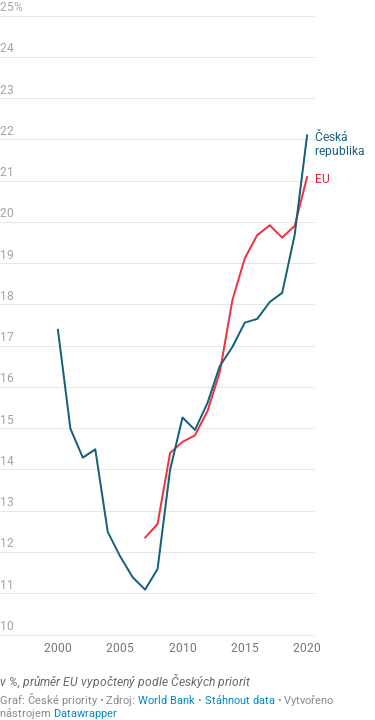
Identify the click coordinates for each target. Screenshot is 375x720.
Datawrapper (85, 713)
